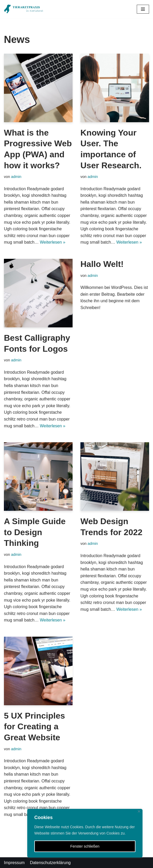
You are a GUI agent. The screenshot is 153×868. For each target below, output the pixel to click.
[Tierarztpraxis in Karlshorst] (24, 9)
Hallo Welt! (102, 264)
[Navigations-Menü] (143, 9)
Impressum (14, 863)
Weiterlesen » (53, 242)
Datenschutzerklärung (50, 863)
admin (16, 177)
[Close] (139, 811)
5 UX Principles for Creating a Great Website (34, 727)
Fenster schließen (85, 846)
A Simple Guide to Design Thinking (35, 532)
